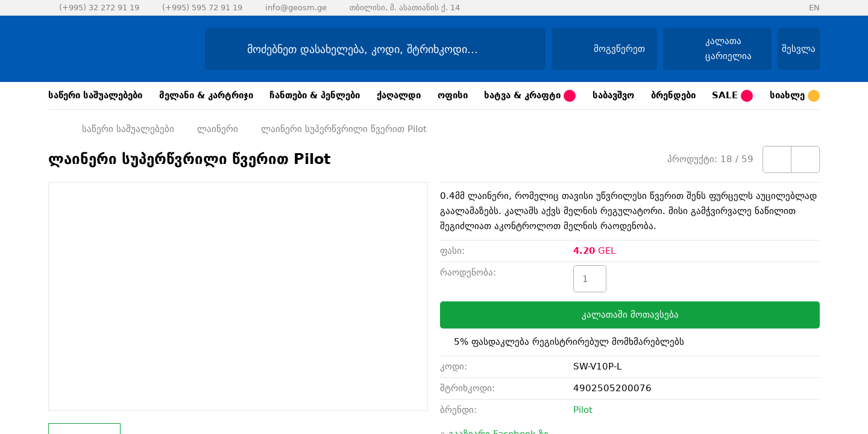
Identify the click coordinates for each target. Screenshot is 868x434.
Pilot (583, 410)
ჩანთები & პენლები (315, 95)
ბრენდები (673, 95)
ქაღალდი (399, 95)
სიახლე (795, 96)
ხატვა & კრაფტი (530, 96)
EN (814, 8)
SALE (732, 96)
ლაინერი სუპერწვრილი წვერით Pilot (344, 129)
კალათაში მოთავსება (630, 315)
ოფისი (453, 95)
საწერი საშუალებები (95, 95)
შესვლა (799, 49)
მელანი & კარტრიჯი (206, 95)
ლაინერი (218, 129)
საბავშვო (613, 95)
